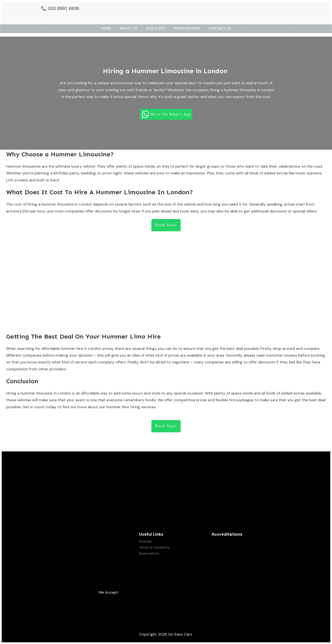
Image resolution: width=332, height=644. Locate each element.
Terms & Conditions (154, 547)
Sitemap (145, 541)
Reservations (149, 553)
